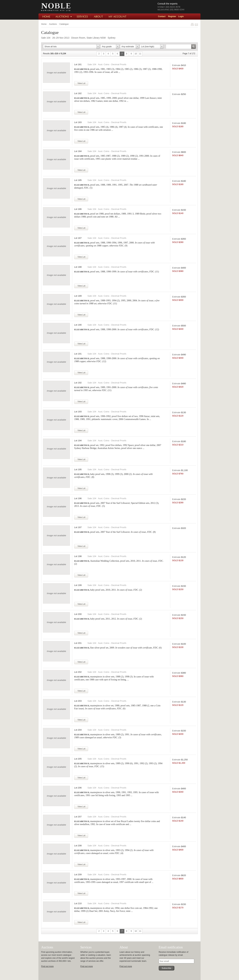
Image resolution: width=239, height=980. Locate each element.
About (99, 17)
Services (83, 17)
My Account (118, 17)
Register (172, 16)
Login (181, 16)
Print (192, 24)
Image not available (56, 73)
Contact (162, 16)
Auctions (64, 17)
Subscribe (166, 968)
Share (196, 24)
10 (136, 54)
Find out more (47, 966)
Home (46, 17)
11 (140, 54)
